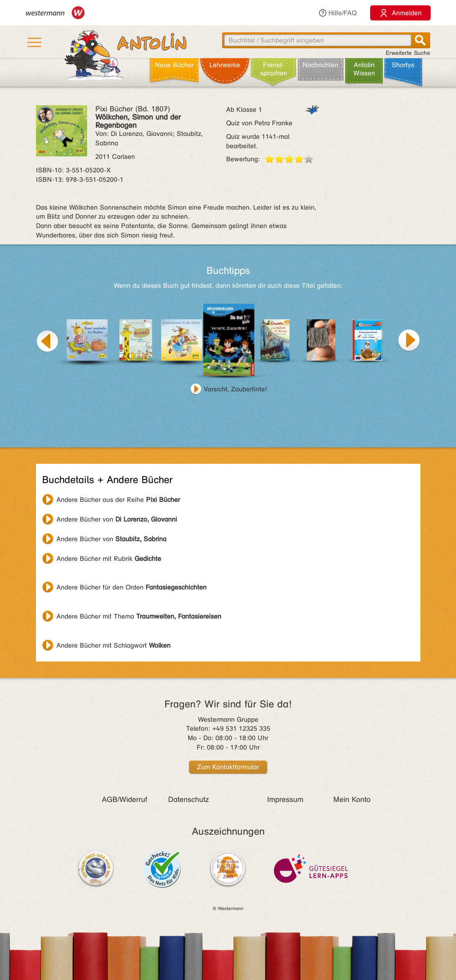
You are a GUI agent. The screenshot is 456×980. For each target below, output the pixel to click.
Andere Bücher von (117, 519)
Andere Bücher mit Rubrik (109, 559)
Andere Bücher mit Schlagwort (113, 645)
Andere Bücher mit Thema (139, 616)
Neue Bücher (174, 65)
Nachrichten (320, 65)
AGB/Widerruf (125, 799)
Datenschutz (189, 799)
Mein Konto (352, 799)
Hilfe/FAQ (337, 13)
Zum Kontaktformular (228, 767)
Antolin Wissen (364, 69)
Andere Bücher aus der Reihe (118, 500)
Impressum (285, 799)
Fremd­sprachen (274, 69)
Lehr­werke (225, 65)
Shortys (403, 65)
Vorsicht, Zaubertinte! (235, 389)
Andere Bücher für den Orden (131, 587)
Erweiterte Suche (408, 53)
